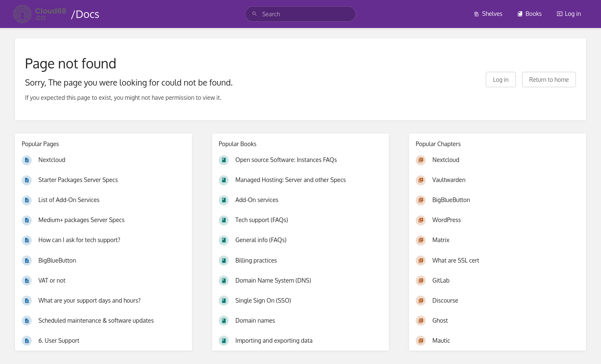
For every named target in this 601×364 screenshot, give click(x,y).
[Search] (255, 14)
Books (529, 14)
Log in (569, 14)
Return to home (549, 80)
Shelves (488, 14)
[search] (300, 14)
